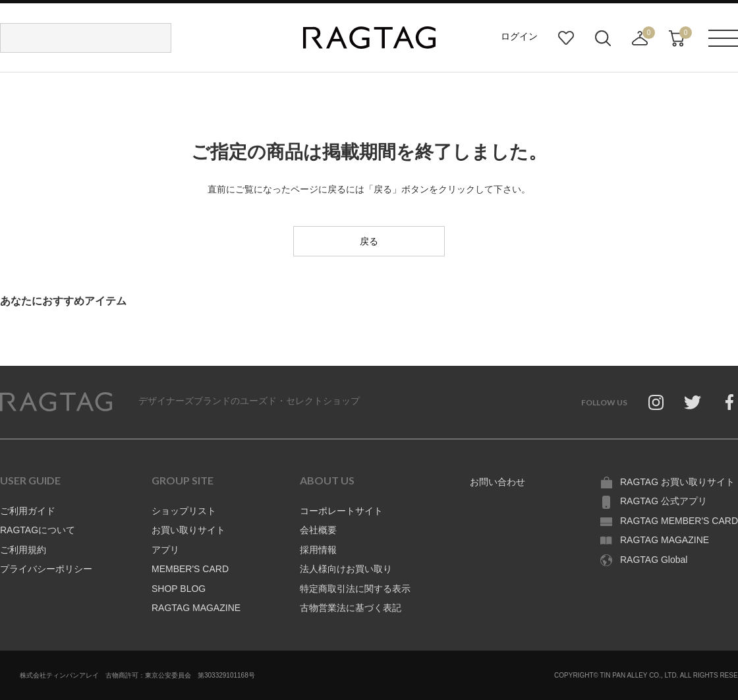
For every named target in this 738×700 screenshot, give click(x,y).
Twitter (693, 402)
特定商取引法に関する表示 (355, 589)
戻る (369, 241)
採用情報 (318, 550)
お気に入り (566, 38)
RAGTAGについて (38, 530)
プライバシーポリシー (46, 569)
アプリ (165, 550)
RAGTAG (56, 402)
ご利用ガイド (28, 511)
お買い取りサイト (188, 530)
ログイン (519, 36)
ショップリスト (184, 511)
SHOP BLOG (179, 589)
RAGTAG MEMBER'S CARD (679, 521)
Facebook (729, 402)
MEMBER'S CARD (190, 569)
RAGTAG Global (654, 560)
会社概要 (318, 530)
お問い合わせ (497, 482)
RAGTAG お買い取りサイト (677, 482)
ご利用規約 (23, 550)
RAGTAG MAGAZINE (196, 608)
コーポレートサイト (341, 511)
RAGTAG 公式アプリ (664, 501)
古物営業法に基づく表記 (351, 608)
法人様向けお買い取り (346, 569)
